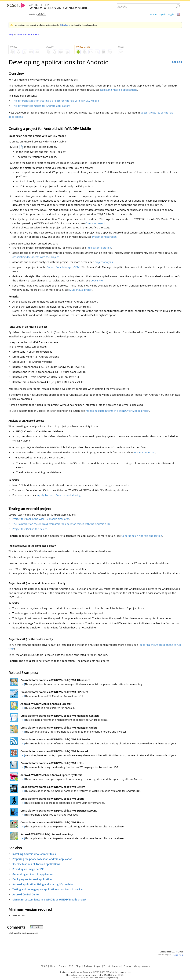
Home (153, 14)
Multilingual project (81, 290)
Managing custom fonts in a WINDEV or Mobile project (118, 411)
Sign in (163, 14)
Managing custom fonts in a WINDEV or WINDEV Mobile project (49, 900)
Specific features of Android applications (36, 864)
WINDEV (103, 978)
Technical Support (93, 966)
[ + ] (22, 684)
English (171, 14)
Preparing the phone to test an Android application (42, 859)
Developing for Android (27, 35)
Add (35, 927)
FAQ (71, 966)
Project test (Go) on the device (30, 529)
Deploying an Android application (32, 879)
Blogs (78, 966)
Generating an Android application (142, 536)
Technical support (112, 966)
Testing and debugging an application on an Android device (47, 889)
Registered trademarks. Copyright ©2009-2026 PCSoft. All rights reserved (95, 972)
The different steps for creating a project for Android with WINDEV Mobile (56, 101)
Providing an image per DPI (28, 869)
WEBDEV (76, 978)
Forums (63, 966)
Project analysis (104, 262)
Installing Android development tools (34, 854)
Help (11, 35)
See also (177, 62)
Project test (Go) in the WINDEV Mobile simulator (41, 519)
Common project (95, 223)
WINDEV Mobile (88, 978)
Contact (127, 966)
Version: (33, 14)
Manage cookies (142, 966)
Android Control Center (26, 894)
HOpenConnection (145, 452)
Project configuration (104, 237)
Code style (97, 280)
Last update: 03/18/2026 (171, 952)
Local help (178, 955)
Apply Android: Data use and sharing (59, 495)
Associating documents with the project (36, 257)
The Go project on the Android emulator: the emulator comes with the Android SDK (61, 524)
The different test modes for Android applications (41, 106)
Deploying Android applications (119, 90)
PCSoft (44, 966)
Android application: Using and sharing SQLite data (43, 884)
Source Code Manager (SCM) (64, 267)
